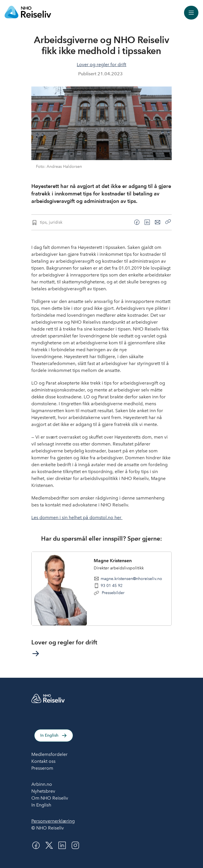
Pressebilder (113, 593)
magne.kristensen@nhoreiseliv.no (131, 579)
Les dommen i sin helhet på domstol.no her (77, 517)
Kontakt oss (43, 761)
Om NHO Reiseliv (50, 798)
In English (49, 735)
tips (43, 222)
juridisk (56, 222)
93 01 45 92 (112, 585)
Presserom (42, 768)
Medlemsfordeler (49, 754)
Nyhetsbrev (43, 791)
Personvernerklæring (53, 821)
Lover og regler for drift (102, 65)
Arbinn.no (42, 784)
